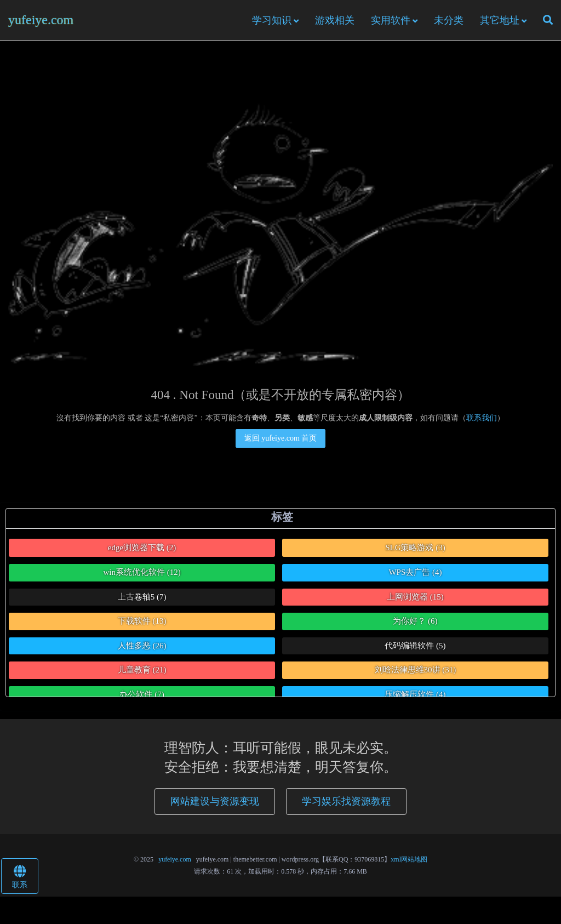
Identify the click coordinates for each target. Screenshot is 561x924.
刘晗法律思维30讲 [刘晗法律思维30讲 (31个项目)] (416, 670)
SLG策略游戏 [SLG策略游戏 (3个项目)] (415, 547)
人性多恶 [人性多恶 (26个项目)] (142, 646)
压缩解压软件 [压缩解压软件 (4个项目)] (415, 694)
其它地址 (500, 20)
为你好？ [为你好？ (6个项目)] (415, 621)
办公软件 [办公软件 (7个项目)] (142, 694)
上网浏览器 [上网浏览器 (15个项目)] (415, 597)
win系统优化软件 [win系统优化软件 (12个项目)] (142, 572)
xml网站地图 (409, 859)
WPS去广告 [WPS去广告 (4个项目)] (415, 572)
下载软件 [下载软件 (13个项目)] (142, 621)
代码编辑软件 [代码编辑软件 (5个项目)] (415, 646)
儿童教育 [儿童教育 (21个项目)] (142, 670)
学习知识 (272, 20)
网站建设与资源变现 (215, 801)
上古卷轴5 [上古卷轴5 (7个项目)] (142, 597)
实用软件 (391, 20)
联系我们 (482, 418)
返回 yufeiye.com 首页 (281, 438)
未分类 (449, 20)
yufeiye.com (41, 20)
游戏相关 (335, 20)
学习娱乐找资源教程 (346, 801)
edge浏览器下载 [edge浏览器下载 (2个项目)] (142, 547)
